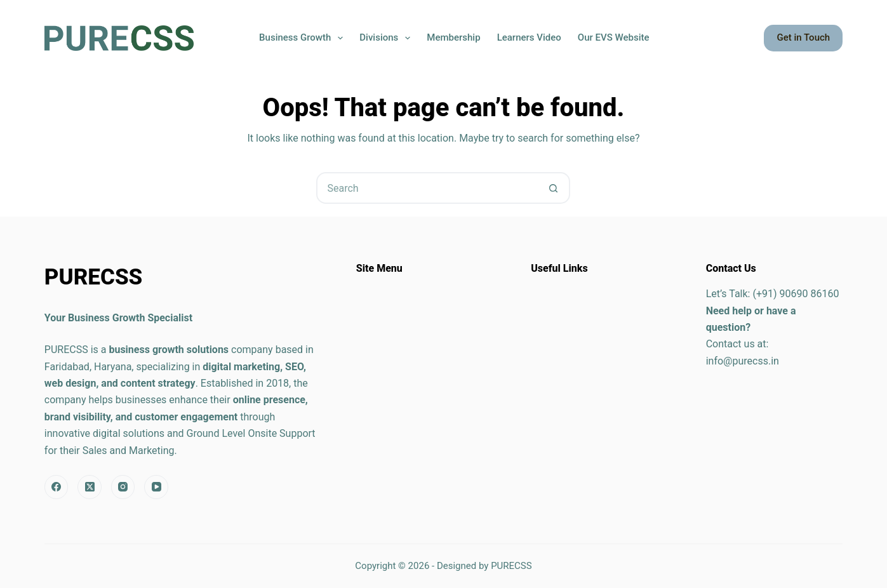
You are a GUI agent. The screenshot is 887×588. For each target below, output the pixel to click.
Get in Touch (803, 37)
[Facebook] (57, 487)
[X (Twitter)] (90, 487)
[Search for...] (427, 188)
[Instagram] (123, 487)
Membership (453, 37)
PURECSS (511, 566)
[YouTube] (156, 487)
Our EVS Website (614, 37)
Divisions (387, 38)
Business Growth (303, 38)
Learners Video (529, 37)
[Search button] (553, 188)
